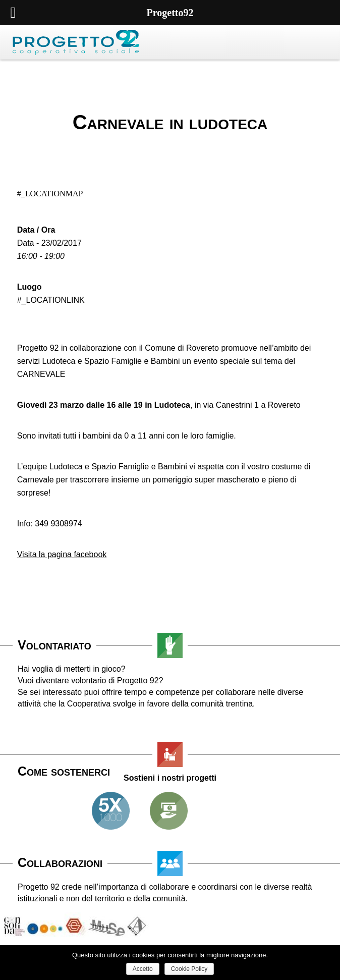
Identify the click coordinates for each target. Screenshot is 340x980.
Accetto (143, 969)
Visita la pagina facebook (62, 554)
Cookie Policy (189, 969)
